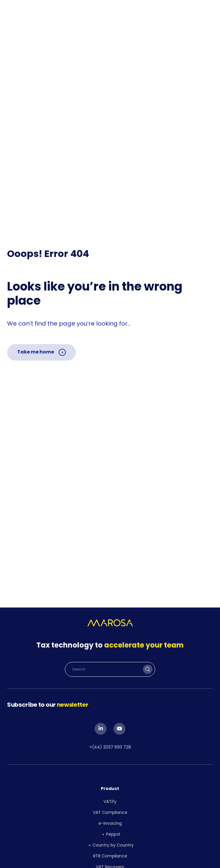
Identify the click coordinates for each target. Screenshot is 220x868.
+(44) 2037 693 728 (110, 747)
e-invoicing (110, 823)
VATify (110, 801)
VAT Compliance (110, 812)
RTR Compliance (110, 856)
